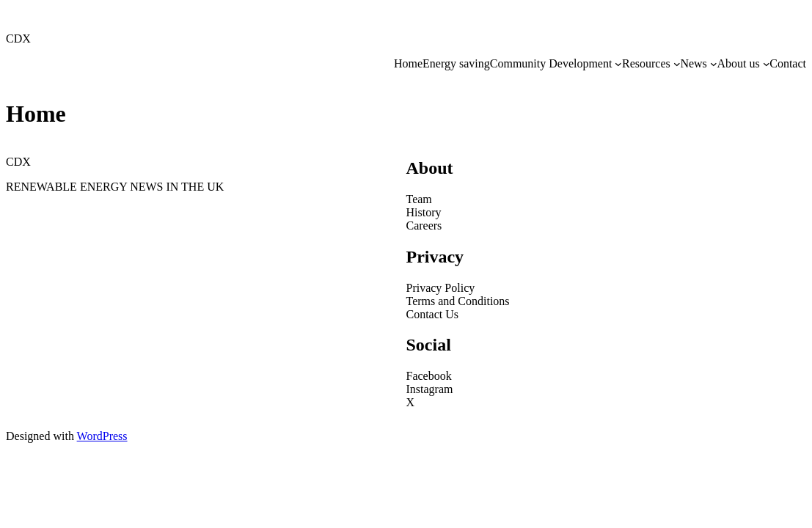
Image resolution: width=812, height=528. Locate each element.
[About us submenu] (767, 64)
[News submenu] (714, 64)
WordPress (102, 436)
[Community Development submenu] (618, 64)
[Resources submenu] (677, 64)
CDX (18, 38)
